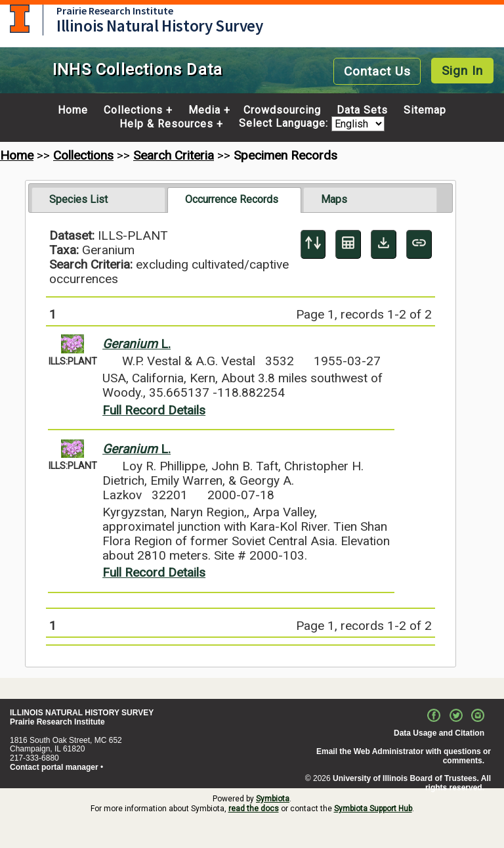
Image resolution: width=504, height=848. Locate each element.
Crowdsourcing (282, 110)
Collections (133, 110)
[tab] (98, 200)
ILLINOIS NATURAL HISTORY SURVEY (82, 713)
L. (136, 344)
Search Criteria (174, 155)
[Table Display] (348, 244)
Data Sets (362, 110)
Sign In (462, 71)
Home (73, 110)
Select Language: (285, 124)
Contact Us (377, 71)
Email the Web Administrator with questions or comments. (404, 756)
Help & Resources (166, 124)
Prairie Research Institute (115, 11)
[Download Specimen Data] (384, 244)
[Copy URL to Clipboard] (419, 244)
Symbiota (273, 799)
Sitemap (425, 110)
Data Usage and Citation (439, 733)
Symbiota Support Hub (373, 809)
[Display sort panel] (313, 244)
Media (204, 110)
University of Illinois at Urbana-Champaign (20, 19)
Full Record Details (154, 410)
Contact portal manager (54, 767)
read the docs (254, 809)
